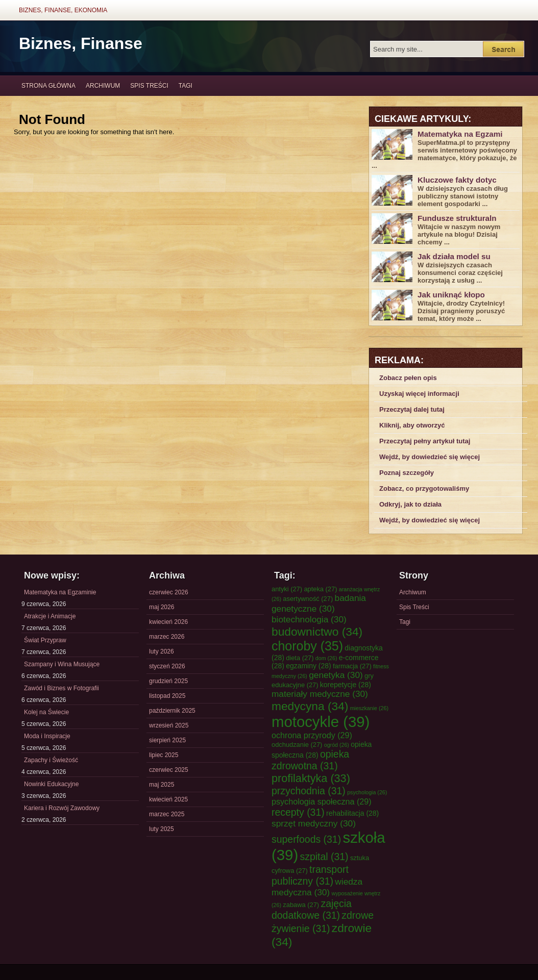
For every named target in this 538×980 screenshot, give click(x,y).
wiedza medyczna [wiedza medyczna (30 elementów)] (317, 887)
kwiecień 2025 (168, 799)
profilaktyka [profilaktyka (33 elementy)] (311, 778)
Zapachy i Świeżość (51, 760)
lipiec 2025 (164, 755)
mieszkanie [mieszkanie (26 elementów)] (369, 708)
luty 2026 (162, 651)
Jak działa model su (454, 256)
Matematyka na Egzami (460, 134)
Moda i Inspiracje (47, 736)
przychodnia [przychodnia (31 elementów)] (309, 791)
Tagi (186, 86)
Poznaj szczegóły (407, 473)
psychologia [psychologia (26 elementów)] (367, 792)
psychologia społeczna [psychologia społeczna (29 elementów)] (322, 801)
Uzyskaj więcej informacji (419, 394)
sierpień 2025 (167, 740)
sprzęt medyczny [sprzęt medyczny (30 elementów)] (314, 823)
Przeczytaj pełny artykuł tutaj (425, 441)
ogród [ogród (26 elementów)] (337, 745)
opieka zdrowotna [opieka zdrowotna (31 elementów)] (310, 760)
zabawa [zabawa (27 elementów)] (301, 905)
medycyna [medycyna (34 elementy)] (310, 706)
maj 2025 (162, 785)
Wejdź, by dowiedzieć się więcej (430, 457)
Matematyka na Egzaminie (60, 592)
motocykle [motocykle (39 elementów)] (321, 722)
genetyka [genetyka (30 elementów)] (336, 675)
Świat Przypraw (45, 640)
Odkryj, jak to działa (410, 504)
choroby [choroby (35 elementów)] (307, 646)
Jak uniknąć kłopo (451, 295)
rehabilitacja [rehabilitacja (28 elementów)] (352, 813)
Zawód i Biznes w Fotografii (62, 688)
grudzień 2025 (168, 681)
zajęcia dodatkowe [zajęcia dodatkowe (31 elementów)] (312, 909)
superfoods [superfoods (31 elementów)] (306, 839)
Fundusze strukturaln (457, 218)
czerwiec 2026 (169, 592)
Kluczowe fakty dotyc (457, 180)
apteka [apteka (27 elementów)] (320, 589)
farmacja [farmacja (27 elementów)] (352, 666)
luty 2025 (162, 829)
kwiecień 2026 (168, 622)
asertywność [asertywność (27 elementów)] (308, 599)
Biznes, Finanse (81, 43)
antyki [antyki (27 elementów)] (287, 589)
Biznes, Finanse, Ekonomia (63, 10)
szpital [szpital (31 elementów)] (324, 857)
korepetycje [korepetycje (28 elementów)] (346, 685)
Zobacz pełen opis (408, 378)
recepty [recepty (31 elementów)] (298, 812)
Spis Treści (149, 86)
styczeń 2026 (167, 666)
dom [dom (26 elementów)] (326, 658)
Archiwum (103, 86)
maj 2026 (162, 607)
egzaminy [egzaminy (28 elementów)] (308, 666)
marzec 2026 (167, 637)
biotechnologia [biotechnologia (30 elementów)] (309, 619)
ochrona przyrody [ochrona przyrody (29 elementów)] (312, 735)
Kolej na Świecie (46, 712)
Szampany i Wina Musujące (62, 664)
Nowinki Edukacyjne (51, 784)
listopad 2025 (167, 696)
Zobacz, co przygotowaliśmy (424, 488)
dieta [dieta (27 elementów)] (300, 658)
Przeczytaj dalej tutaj (412, 409)
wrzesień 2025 (169, 725)
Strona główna (48, 86)
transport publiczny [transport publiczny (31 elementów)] (310, 875)
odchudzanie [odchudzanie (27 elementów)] (297, 745)
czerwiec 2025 (169, 770)
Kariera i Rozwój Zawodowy (62, 808)
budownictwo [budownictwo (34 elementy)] (317, 632)
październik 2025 (172, 711)
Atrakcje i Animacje (50, 616)
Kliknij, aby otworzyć (412, 425)
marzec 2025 (167, 814)
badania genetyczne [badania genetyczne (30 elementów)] (319, 603)
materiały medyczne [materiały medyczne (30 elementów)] (320, 694)
